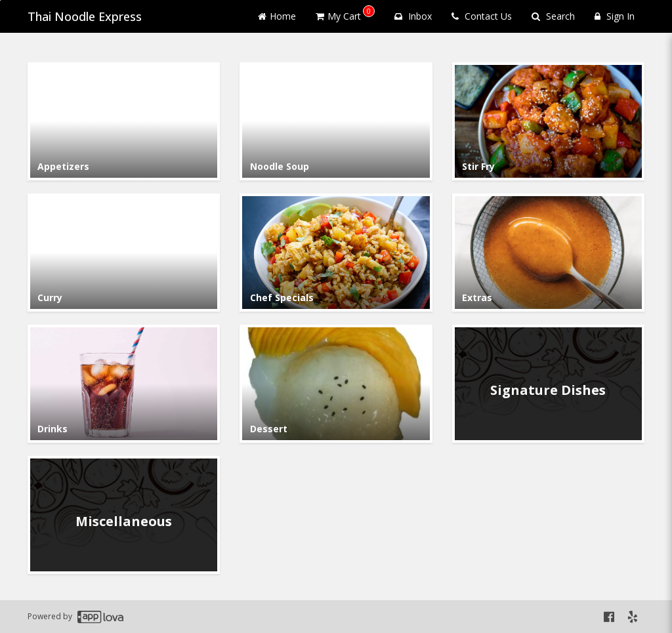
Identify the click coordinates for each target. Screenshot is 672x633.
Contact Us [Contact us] (482, 16)
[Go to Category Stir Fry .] (548, 121)
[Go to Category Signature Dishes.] (548, 384)
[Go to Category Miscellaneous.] (124, 515)
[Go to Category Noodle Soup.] (336, 121)
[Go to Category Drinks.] (124, 384)
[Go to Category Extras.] (548, 253)
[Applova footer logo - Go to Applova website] (100, 617)
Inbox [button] (413, 16)
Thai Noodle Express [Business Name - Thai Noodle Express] (85, 16)
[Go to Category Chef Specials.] (336, 253)
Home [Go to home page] (277, 16)
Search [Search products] (553, 16)
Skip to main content (0, 0)
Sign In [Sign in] (615, 16)
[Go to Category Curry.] (124, 253)
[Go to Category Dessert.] (336, 384)
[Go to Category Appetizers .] (124, 121)
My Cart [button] (345, 14)
